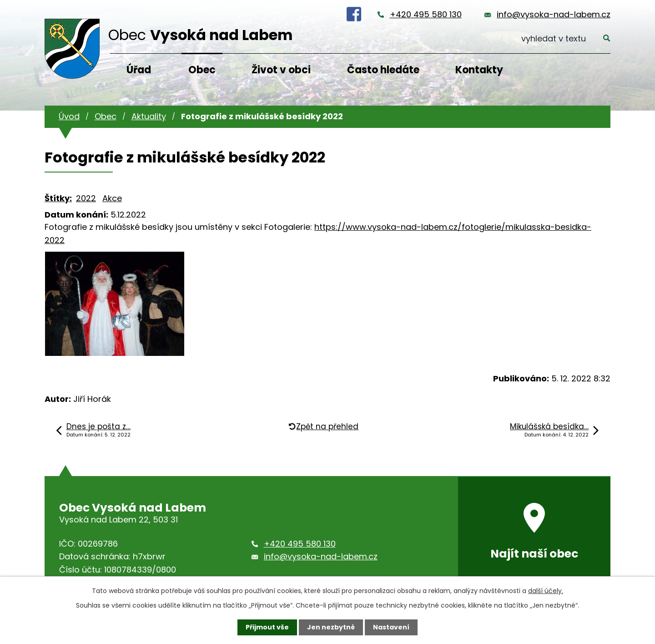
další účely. (546, 591)
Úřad (139, 70)
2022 (86, 198)
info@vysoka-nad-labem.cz (554, 14)
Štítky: (58, 198)
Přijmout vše (267, 627)
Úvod (69, 116)
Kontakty (479, 70)
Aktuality (149, 116)
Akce (112, 198)
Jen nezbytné (331, 627)
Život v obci (281, 70)
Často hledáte (383, 70)
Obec (202, 70)
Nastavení (391, 627)
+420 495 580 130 (426, 14)
